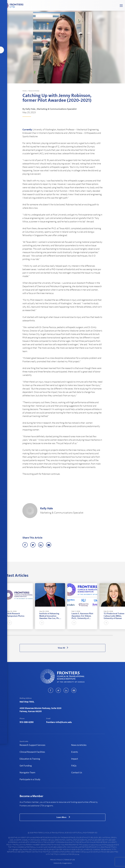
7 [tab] (8, 635)
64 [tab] (49, 635)
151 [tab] (111, 635)
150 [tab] (110, 635)
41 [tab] (32, 635)
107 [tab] (79, 635)
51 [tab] (39, 635)
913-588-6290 (27, 722)
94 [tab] (70, 635)
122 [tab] (90, 635)
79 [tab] (59, 635)
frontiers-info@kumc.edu (59, 722)
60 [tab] (46, 635)
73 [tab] (55, 635)
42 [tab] (33, 635)
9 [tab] (9, 635)
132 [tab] (97, 635)
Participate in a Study (30, 779)
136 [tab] (100, 635)
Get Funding (26, 766)
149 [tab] (110, 635)
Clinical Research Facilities (32, 752)
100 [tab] (74, 635)
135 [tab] (100, 635)
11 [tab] (10, 635)
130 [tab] (96, 635)
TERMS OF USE (70, 860)
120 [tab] (89, 635)
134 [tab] (99, 635)
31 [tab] (25, 635)
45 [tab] (35, 635)
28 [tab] (23, 635)
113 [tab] (84, 635)
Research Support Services (32, 745)
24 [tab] (20, 635)
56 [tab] (43, 635)
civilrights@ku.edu (16, 850)
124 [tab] (92, 635)
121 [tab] (90, 635)
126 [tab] (93, 635)
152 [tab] (112, 635)
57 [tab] (44, 635)
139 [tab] (102, 635)
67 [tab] (51, 635)
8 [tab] (8, 635)
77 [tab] (58, 635)
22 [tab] (18, 635)
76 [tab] (57, 635)
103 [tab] (77, 635)
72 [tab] (54, 635)
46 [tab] (36, 635)
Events (75, 752)
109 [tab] (81, 635)
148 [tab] (109, 635)
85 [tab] (64, 635)
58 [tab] (44, 635)
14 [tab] (13, 635)
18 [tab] (16, 635)
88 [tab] (66, 635)
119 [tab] (88, 635)
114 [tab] (85, 635)
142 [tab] (105, 635)
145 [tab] (107, 635)
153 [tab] (113, 635)
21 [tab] (18, 635)
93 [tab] (69, 635)
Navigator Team (27, 773)
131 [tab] (97, 635)
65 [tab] (49, 635)
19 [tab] (16, 635)
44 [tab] (34, 635)
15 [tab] (13, 635)
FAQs (74, 766)
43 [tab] (33, 635)
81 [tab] (61, 635)
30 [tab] (24, 635)
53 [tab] (41, 635)
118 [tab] (87, 635)
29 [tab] (23, 635)
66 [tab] (50, 635)
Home (25, 91)
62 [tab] (47, 635)
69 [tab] (52, 635)
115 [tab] (85, 635)
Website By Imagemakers (63, 863)
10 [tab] (10, 635)
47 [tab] (36, 635)
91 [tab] (68, 635)
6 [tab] (7, 635)
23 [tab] (19, 635)
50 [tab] (39, 635)
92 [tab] (69, 635)
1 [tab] (3, 635)
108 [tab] (80, 635)
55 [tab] (42, 635)
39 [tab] (31, 635)
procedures (109, 845)
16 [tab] (14, 635)
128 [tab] (95, 635)
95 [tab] (71, 635)
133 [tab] (98, 635)
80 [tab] (60, 635)
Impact (75, 759)
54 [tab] (41, 635)
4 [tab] (5, 635)
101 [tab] (75, 635)
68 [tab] (51, 635)
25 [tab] (21, 635)
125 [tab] (92, 635)
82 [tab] (62, 635)
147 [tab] (108, 635)
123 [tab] (91, 635)
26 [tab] (21, 635)
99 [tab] (74, 635)
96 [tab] (72, 635)
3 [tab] (5, 635)
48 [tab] (37, 635)
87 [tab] (65, 635)
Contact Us (77, 773)
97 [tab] (72, 635)
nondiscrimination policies (92, 845)
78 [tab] (59, 635)
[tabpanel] (18, 606)
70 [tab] (53, 635)
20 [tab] (17, 635)
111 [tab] (82, 635)
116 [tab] (86, 635)
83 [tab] (62, 635)
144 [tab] (106, 635)
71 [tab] (54, 635)
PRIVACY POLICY (56, 860)
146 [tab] (108, 635)
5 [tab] (6, 635)
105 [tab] (78, 635)
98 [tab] (73, 635)
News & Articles (34, 91)
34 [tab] (27, 635)
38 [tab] (30, 635)
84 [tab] (63, 635)
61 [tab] (46, 635)
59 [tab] (45, 635)
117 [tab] (87, 635)
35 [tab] (28, 635)
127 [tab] (94, 635)
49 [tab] (38, 635)
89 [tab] (67, 635)
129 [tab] (95, 635)
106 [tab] (79, 635)
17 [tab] (15, 635)
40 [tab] (31, 635)
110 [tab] (82, 635)
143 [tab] (105, 635)
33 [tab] (26, 635)
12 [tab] (11, 635)
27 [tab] (22, 635)
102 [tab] (76, 635)
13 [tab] (12, 635)
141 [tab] (104, 635)
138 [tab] (102, 635)
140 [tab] (103, 635)
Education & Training (30, 759)
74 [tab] (56, 635)
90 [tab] (67, 635)
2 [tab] (4, 635)
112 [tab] (83, 635)
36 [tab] (28, 635)
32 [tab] (26, 635)
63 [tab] (48, 635)
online (86, 852)
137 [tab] (101, 635)
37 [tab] (29, 635)
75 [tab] (56, 635)
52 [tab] (40, 635)
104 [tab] (77, 635)
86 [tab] (64, 635)
